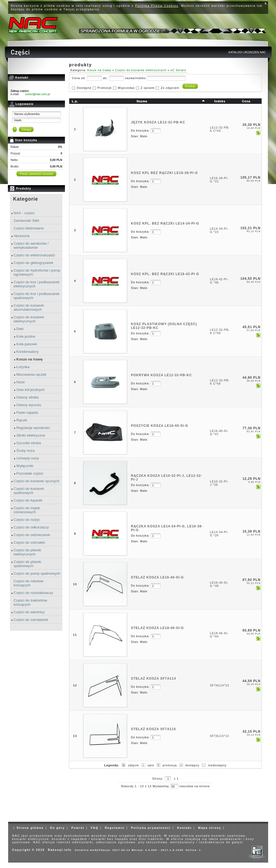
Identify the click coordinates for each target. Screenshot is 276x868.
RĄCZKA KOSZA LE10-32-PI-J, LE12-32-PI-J (167, 478)
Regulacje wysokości (33, 428)
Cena (246, 101)
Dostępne (84, 88)
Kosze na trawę (29, 359)
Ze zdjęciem (170, 88)
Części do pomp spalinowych (37, 573)
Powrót (78, 828)
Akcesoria (22, 236)
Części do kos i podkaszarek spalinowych (37, 296)
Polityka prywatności (151, 828)
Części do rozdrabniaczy (33, 593)
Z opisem (148, 88)
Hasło (18, 120)
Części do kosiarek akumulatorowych (29, 307)
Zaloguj (26, 129)
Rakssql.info (60, 850)
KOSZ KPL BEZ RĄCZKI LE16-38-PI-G (164, 173)
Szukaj (190, 86)
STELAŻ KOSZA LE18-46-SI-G (157, 628)
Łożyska (23, 367)
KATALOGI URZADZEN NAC (247, 52)
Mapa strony (210, 828)
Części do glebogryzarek (33, 263)
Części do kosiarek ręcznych (37, 481)
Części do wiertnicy (29, 612)
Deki (20, 329)
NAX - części (24, 213)
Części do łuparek (28, 500)
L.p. (75, 101)
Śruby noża (25, 451)
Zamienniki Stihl (26, 221)
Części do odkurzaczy (31, 527)
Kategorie (26, 199)
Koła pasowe (27, 344)
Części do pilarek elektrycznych (27, 552)
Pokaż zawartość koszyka (36, 174)
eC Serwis (178, 70)
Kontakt (184, 828)
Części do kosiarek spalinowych (29, 491)
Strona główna (30, 828)
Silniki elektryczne (31, 435)
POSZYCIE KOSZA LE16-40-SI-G (160, 426)
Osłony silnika (27, 397)
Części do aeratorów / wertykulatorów (31, 245)
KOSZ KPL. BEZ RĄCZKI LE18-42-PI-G (165, 274)
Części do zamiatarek (31, 620)
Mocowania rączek (31, 374)
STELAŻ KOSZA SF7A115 (153, 729)
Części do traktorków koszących (30, 602)
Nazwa (142, 101)
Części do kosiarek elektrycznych (29, 319)
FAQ (95, 828)
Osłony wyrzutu (29, 405)
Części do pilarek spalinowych (27, 564)
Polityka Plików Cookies (157, 6)
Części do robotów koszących (29, 583)
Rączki (22, 420)
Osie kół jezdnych (30, 390)
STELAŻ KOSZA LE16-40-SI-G (157, 577)
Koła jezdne (26, 336)
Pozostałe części (30, 473)
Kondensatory (27, 352)
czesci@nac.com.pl (37, 94)
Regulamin (115, 828)
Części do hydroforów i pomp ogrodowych (37, 272)
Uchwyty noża (28, 458)
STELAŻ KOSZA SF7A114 (153, 679)
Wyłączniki (25, 466)
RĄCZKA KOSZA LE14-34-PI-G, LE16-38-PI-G (167, 528)
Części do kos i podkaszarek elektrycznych (37, 284)
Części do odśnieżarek (32, 535)
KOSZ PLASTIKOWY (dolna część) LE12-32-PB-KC (164, 326)
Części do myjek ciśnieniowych (27, 510)
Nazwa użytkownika (27, 114)
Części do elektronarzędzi (34, 255)
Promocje (105, 88)
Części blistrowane (29, 228)
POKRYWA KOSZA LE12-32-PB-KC (161, 375)
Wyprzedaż (126, 88)
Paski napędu (27, 413)
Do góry (57, 828)
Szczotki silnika (29, 443)
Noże (21, 382)
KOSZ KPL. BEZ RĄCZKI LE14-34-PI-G (165, 223)
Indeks (220, 101)
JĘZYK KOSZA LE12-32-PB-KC (158, 122)
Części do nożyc (27, 520)
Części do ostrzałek (29, 542)
